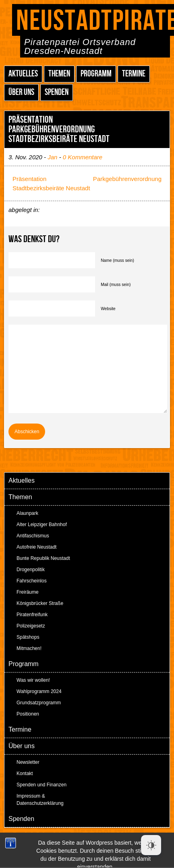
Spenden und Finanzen (41, 785)
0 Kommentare (83, 157)
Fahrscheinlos (32, 581)
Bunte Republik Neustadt (43, 558)
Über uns (21, 92)
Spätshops (28, 637)
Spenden (57, 92)
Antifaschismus (33, 536)
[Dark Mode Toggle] (151, 845)
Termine (134, 74)
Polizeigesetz (31, 626)
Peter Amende (96, 840)
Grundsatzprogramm (39, 703)
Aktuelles (23, 74)
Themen (59, 74)
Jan (52, 157)
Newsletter (28, 762)
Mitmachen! (29, 648)
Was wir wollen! (33, 680)
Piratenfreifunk (32, 615)
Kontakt (25, 773)
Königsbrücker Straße (40, 603)
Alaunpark (27, 513)
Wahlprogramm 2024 (39, 691)
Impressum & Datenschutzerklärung (40, 800)
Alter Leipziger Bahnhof (42, 525)
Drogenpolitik (31, 570)
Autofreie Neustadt (36, 547)
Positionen (28, 714)
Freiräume (28, 592)
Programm (96, 74)
